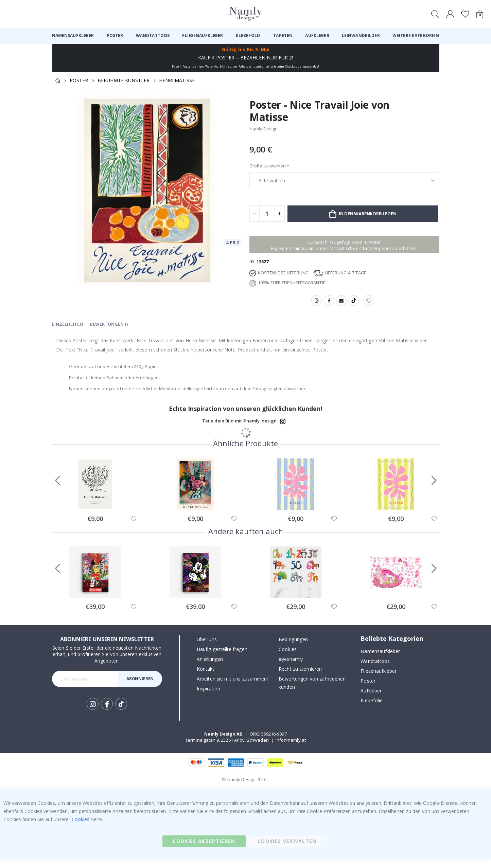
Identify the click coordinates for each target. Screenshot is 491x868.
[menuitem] (73, 36)
